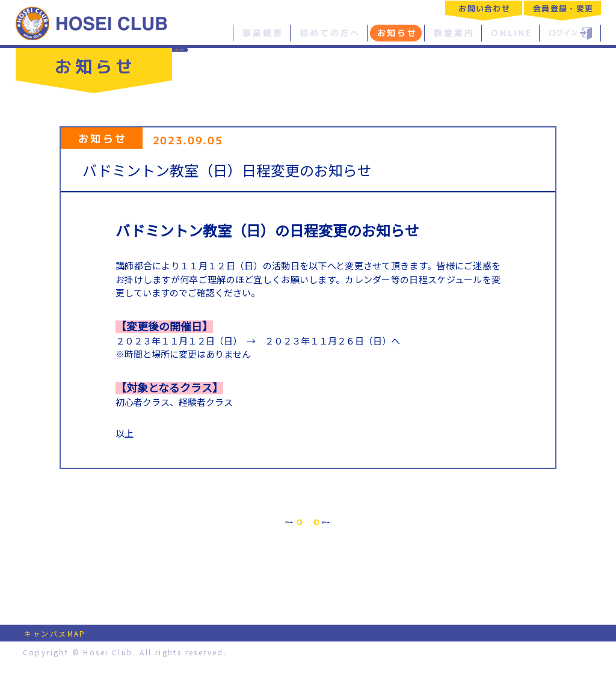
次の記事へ (407, 538)
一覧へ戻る (212, 58)
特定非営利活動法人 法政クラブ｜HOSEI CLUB (92, 23)
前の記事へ (209, 538)
